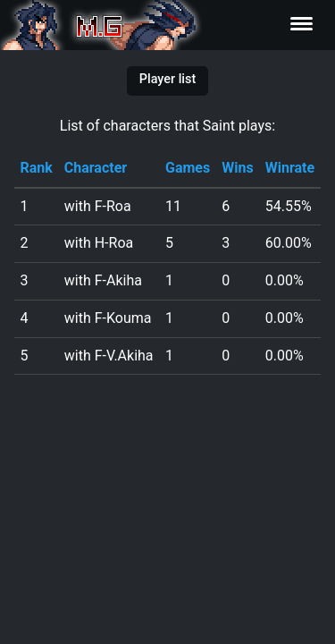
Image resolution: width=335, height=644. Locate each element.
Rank (36, 168)
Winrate (290, 168)
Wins (237, 168)
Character (96, 168)
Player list (167, 79)
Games (188, 168)
